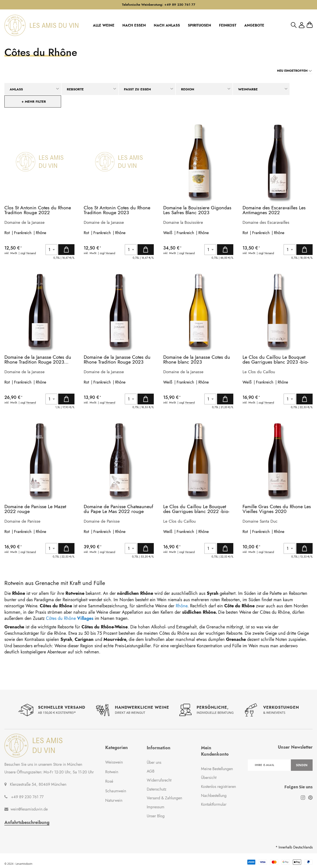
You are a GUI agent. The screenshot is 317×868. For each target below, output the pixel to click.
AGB (151, 771)
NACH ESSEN (134, 25)
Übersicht (209, 778)
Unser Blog (156, 816)
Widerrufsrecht (159, 780)
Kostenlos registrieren (218, 787)
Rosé (109, 781)
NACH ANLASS (167, 25)
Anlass (16, 89)
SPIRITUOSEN (199, 25)
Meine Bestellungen (217, 769)
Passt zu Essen (137, 89)
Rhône (41, 233)
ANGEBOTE (254, 25)
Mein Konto (302, 25)
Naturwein (114, 800)
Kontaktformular (214, 804)
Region (188, 89)
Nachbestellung (214, 796)
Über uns (154, 762)
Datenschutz (157, 789)
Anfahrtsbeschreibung (27, 823)
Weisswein (114, 762)
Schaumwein (116, 791)
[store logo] (41, 25)
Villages (85, 618)
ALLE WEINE (104, 25)
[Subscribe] (302, 765)
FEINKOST (228, 25)
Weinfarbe (248, 89)
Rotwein (112, 772)
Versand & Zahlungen (164, 798)
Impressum (156, 807)
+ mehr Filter (34, 102)
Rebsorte (75, 89)
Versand (31, 253)
